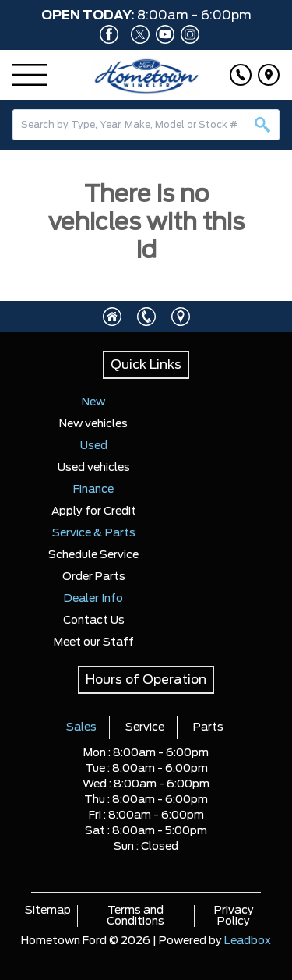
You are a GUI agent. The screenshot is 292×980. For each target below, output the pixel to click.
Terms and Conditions (135, 916)
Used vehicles (94, 468)
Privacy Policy (234, 916)
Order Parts (94, 577)
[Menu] (30, 75)
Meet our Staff (94, 642)
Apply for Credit (94, 511)
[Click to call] (241, 75)
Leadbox (248, 941)
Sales (81, 727)
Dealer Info (93, 599)
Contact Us (94, 621)
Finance (93, 490)
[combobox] (146, 125)
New (93, 402)
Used (94, 446)
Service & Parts (94, 533)
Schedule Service (93, 555)
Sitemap (48, 911)
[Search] (146, 125)
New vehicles (93, 424)
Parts (208, 727)
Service (145, 727)
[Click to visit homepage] (112, 317)
